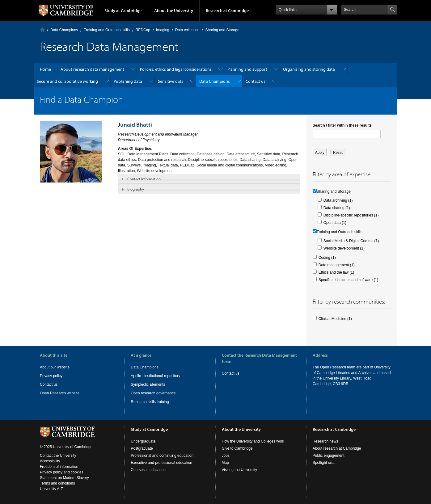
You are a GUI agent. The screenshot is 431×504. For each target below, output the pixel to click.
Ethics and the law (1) (336, 272)
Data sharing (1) (337, 208)
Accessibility (50, 461)
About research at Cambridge (337, 448)
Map (225, 463)
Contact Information (144, 179)
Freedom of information (59, 467)
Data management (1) (337, 265)
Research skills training (150, 402)
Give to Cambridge (237, 448)
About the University (174, 10)
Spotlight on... (324, 463)
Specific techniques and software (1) (348, 280)
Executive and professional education (161, 463)
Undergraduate (143, 441)
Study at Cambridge (123, 10)
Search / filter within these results (342, 125)
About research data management (92, 69)
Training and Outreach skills (107, 30)
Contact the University (58, 456)
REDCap (143, 30)
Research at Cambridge (227, 10)
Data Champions (64, 30)
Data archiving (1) (338, 200)
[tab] (209, 179)
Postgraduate (142, 448)
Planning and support (247, 69)
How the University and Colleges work (253, 441)
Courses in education (148, 470)
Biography (136, 189)
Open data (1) (335, 223)
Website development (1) (344, 248)
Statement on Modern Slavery (64, 478)
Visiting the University (240, 470)
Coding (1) (327, 258)
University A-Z (51, 489)
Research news (325, 441)
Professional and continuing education (162, 456)
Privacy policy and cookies (62, 472)
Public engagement (329, 456)
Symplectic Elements (148, 384)
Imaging (163, 30)
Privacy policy (51, 376)
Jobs (226, 456)
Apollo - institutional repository (155, 376)
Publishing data (128, 81)
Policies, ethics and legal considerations (176, 69)
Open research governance (153, 393)
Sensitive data (171, 81)
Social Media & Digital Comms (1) (351, 241)
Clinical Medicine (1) (335, 319)
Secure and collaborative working (67, 81)
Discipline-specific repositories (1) (351, 215)
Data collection (187, 30)
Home (42, 30)
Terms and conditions (57, 483)
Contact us (256, 81)
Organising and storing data (309, 69)
